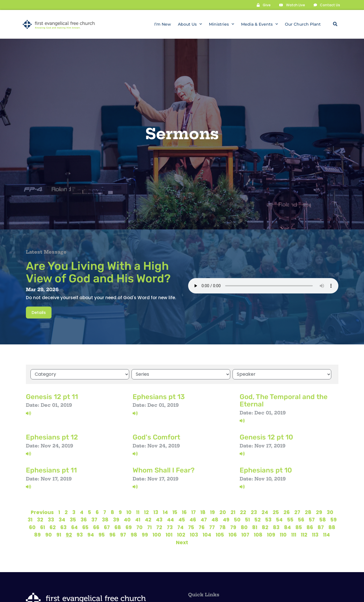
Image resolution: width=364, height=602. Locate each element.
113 (315, 535)
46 (193, 519)
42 (148, 519)
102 (181, 535)
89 (37, 535)
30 (330, 512)
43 (159, 519)
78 (223, 527)
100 (157, 535)
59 (334, 519)
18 (203, 512)
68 (118, 527)
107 (245, 535)
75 (191, 527)
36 (84, 519)
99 (145, 535)
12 (146, 512)
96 (112, 535)
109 (271, 535)
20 (223, 512)
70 (139, 527)
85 (299, 527)
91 (59, 535)
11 (138, 512)
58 (323, 519)
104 (207, 535)
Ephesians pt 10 (266, 470)
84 (287, 527)
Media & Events (260, 24)
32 (40, 519)
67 (107, 527)
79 (233, 527)
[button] (335, 24)
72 (159, 527)
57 (312, 519)
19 (212, 512)
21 (233, 512)
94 (91, 535)
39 (116, 519)
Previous (42, 512)
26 (287, 512)
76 (202, 527)
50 (237, 519)
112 (304, 535)
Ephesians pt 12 (52, 437)
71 (149, 527)
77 (212, 527)
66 (96, 527)
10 (129, 512)
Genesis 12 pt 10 (266, 437)
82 (265, 527)
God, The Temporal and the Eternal (284, 400)
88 (332, 527)
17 (194, 512)
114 (326, 535)
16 (184, 512)
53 (268, 519)
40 (127, 519)
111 (294, 535)
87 (321, 527)
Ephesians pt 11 (51, 470)
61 (43, 527)
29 (319, 512)
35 (73, 519)
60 (32, 527)
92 (69, 535)
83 (276, 527)
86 (310, 527)
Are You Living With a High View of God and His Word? (98, 272)
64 (74, 527)
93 (80, 535)
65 (85, 527)
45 (182, 519)
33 (51, 519)
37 (94, 519)
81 (255, 527)
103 (194, 535)
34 (62, 519)
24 (265, 512)
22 (243, 512)
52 (258, 519)
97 (123, 535)
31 (30, 519)
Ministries (222, 24)
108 (258, 535)
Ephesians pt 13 (159, 396)
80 (244, 527)
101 (169, 535)
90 (49, 535)
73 (170, 527)
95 (102, 535)
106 (233, 535)
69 (129, 527)
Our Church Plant (303, 24)
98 (134, 535)
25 (276, 512)
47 (204, 519)
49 (226, 519)
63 (63, 527)
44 (170, 519)
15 (175, 512)
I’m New (163, 24)
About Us (190, 24)
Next (182, 542)
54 (279, 519)
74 (180, 527)
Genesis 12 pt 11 (52, 396)
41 (138, 519)
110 (283, 535)
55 (290, 519)
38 (105, 519)
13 (156, 512)
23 (254, 512)
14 (165, 512)
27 (297, 512)
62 (53, 527)
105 (220, 535)
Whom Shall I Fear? (164, 470)
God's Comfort (156, 437)
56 (301, 519)
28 (308, 512)
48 (215, 519)
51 (247, 519)
